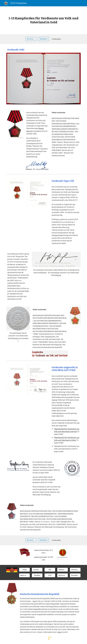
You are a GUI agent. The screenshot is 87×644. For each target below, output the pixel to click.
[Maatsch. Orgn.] (62, 570)
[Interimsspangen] (75, 570)
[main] (43, 20)
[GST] (50, 575)
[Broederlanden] (75, 575)
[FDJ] (50, 570)
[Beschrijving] (31, 39)
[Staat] (24, 570)
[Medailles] (43, 39)
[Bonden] (37, 575)
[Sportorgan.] (62, 575)
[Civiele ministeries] (37, 570)
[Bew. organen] (24, 575)
